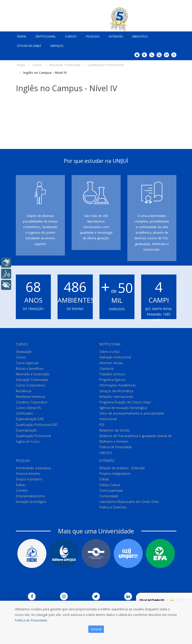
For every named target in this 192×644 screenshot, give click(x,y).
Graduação (24, 352)
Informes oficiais (111, 363)
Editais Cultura (110, 485)
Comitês (22, 490)
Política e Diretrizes (113, 507)
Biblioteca (140, 36)
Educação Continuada (32, 380)
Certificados (24, 413)
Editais (21, 485)
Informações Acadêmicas (118, 385)
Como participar (111, 490)
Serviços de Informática (116, 391)
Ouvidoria (106, 368)
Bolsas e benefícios (30, 368)
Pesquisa (93, 36)
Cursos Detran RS (28, 408)
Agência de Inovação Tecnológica (123, 408)
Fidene (22, 36)
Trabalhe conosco (112, 374)
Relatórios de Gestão (115, 430)
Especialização (26, 430)
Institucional (46, 36)
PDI (102, 425)
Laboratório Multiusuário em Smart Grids (129, 502)
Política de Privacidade (116, 447)
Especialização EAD (30, 419)
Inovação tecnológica (31, 502)
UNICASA (106, 453)
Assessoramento (28, 474)
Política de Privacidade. (31, 620)
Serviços (57, 46)
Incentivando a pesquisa (33, 468)
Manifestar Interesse (30, 397)
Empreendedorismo (30, 496)
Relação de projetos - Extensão (122, 468)
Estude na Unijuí (29, 46)
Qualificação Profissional (33, 436)
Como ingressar (27, 363)
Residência (24, 391)
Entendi (96, 629)
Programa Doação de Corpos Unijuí (125, 402)
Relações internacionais (116, 397)
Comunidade (109, 496)
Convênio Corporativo (32, 402)
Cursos (71, 36)
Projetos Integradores (115, 474)
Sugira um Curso (28, 441)
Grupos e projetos (29, 479)
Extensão (116, 36)
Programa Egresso (113, 380)
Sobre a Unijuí (109, 352)
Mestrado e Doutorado (33, 374)
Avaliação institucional (115, 357)
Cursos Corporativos (31, 385)
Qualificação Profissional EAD (37, 425)
